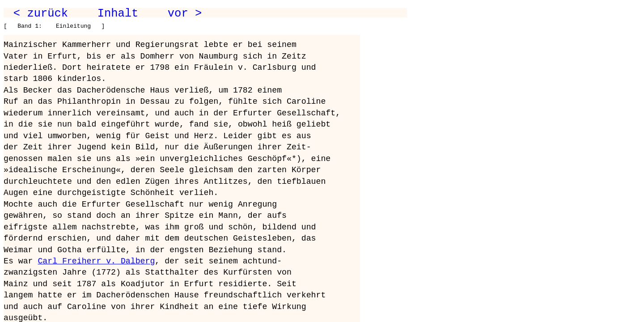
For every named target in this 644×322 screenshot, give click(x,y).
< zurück (41, 13)
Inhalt (118, 13)
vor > (185, 13)
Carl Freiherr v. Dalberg (96, 261)
